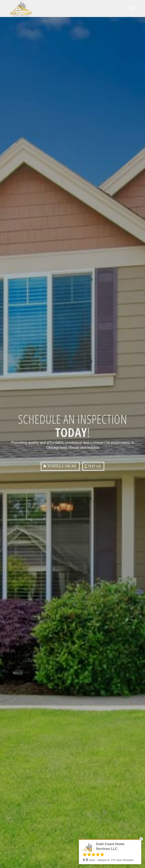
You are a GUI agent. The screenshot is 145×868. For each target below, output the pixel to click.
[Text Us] (93, 466)
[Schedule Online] (60, 466)
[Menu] (130, 8)
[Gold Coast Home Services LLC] (21, 8)
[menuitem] (130, 8)
